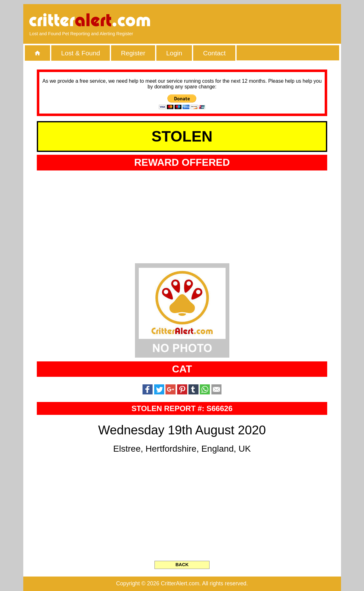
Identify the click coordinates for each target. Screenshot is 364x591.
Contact (215, 53)
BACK (182, 565)
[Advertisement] (262, 20)
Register (133, 53)
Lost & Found (81, 53)
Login (174, 53)
